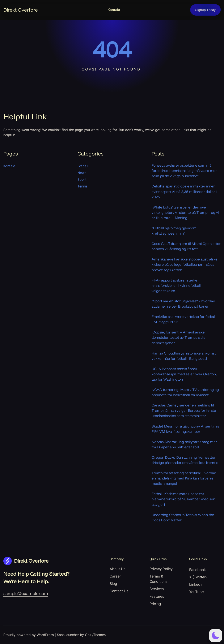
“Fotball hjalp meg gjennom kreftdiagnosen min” (174, 231)
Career (115, 576)
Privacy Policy (161, 569)
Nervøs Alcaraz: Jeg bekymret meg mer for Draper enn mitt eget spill (184, 444)
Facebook (197, 570)
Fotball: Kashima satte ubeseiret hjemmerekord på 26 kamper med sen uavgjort (183, 499)
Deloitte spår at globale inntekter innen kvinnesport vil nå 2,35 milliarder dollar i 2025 (184, 191)
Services (157, 589)
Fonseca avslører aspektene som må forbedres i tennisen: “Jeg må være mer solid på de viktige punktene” (184, 171)
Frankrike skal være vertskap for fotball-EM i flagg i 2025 (184, 319)
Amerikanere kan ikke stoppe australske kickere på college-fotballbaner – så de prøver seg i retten (185, 264)
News (82, 173)
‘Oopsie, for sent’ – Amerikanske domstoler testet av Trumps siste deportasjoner (179, 337)
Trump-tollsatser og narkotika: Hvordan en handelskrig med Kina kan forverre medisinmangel (184, 478)
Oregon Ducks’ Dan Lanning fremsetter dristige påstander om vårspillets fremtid (185, 460)
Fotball (83, 166)
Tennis (83, 186)
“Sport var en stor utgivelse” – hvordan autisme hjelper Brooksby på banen (183, 304)
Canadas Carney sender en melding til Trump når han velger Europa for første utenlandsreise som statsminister (184, 410)
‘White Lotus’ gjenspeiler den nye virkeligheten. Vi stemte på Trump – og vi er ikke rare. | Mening (185, 212)
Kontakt (114, 10)
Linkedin (196, 584)
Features (157, 596)
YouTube (196, 592)
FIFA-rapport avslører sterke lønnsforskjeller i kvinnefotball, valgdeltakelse (177, 285)
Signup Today (205, 10)
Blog (113, 584)
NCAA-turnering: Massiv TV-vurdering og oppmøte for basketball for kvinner (185, 392)
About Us (118, 569)
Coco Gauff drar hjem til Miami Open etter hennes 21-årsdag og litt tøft (186, 246)
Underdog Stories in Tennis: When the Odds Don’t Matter (183, 517)
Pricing (155, 604)
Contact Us (119, 591)
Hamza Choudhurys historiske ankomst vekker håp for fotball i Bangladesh (184, 356)
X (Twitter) (198, 577)
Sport (82, 179)
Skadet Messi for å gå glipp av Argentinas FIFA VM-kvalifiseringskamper (185, 429)
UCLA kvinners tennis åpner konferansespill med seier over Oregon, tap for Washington (184, 374)
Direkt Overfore (21, 10)
